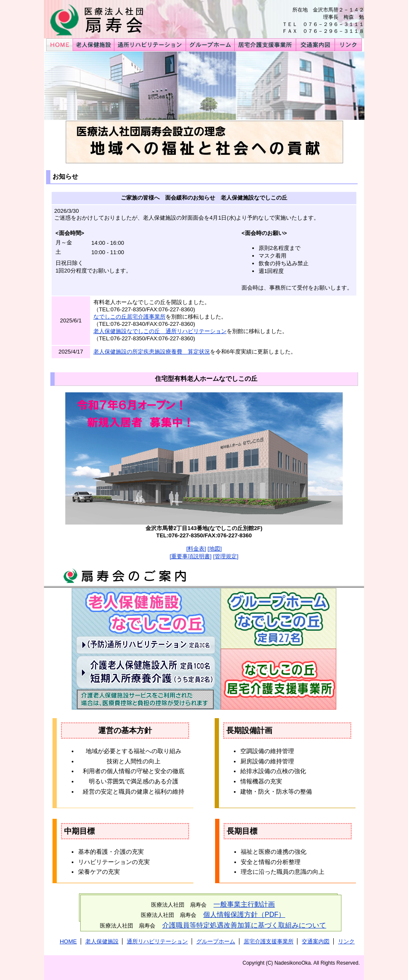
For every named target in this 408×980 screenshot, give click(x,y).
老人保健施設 (102, 941)
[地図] (214, 549)
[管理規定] (226, 556)
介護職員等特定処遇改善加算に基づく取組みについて (244, 925)
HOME (68, 941)
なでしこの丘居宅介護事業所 (130, 317)
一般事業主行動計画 (244, 904)
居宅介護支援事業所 (269, 941)
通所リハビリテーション (157, 941)
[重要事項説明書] (190, 556)
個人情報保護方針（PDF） (244, 915)
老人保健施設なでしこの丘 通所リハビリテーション (160, 331)
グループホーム (216, 941)
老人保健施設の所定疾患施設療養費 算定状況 (152, 352)
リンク (346, 941)
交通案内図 (316, 941)
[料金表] (196, 549)
